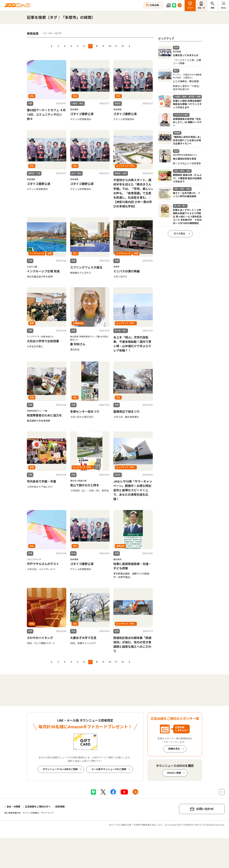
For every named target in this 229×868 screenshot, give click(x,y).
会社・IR (201, 8)
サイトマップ (47, 813)
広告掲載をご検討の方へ (38, 807)
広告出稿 (154, 5)
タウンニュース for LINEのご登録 (60, 769)
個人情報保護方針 (13, 813)
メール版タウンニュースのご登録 (109, 769)
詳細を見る (174, 749)
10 (110, 46)
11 (116, 46)
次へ (129, 46)
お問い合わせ (205, 809)
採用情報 (60, 807)
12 (123, 46)
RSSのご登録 (174, 773)
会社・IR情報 (13, 807)
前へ (52, 46)
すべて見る (179, 234)
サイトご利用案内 (31, 813)
